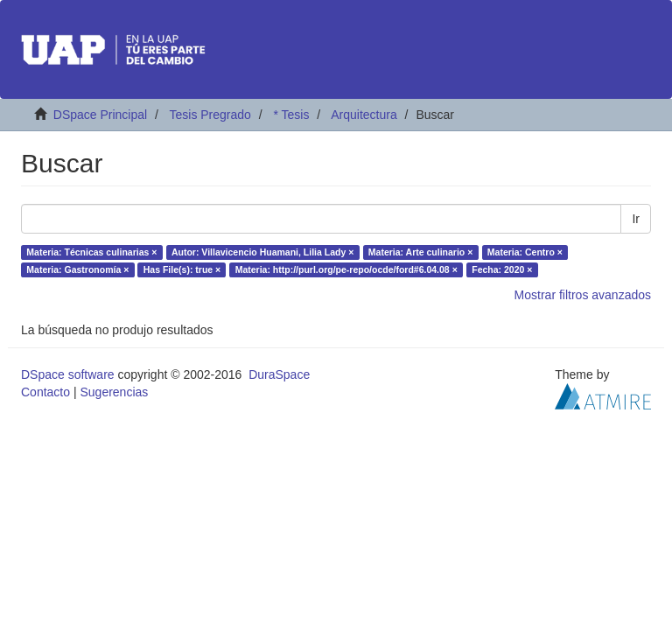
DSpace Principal (100, 115)
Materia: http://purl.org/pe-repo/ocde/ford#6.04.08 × (346, 269)
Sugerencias (114, 392)
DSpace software (68, 374)
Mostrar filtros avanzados (583, 295)
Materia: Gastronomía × (77, 269)
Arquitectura (364, 115)
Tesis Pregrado (210, 115)
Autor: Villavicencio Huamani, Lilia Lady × (262, 252)
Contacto (45, 392)
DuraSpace (279, 374)
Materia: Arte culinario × (421, 252)
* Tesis (291, 115)
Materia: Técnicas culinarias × (91, 252)
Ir (636, 219)
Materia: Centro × (525, 252)
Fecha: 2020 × (502, 269)
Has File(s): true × (182, 269)
